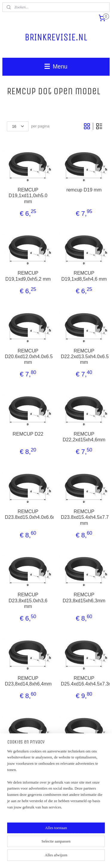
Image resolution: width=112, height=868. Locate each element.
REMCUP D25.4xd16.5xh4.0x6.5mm (84, 758)
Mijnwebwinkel (65, 857)
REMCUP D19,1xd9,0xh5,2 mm (28, 276)
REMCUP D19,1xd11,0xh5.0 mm (28, 196)
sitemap (62, 847)
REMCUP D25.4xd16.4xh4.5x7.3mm (84, 681)
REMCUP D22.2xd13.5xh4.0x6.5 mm (84, 356)
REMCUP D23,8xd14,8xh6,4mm (28, 681)
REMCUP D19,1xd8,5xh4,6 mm (84, 276)
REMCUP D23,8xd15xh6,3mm (84, 598)
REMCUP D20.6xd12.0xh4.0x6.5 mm (28, 356)
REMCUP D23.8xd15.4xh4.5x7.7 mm (84, 517)
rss (72, 847)
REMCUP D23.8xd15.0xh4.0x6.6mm (28, 514)
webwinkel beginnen (92, 847)
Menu (56, 66)
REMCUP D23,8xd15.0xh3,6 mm (28, 600)
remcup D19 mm (84, 190)
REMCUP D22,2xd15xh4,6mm (84, 437)
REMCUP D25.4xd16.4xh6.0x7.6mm (28, 758)
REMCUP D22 (28, 434)
